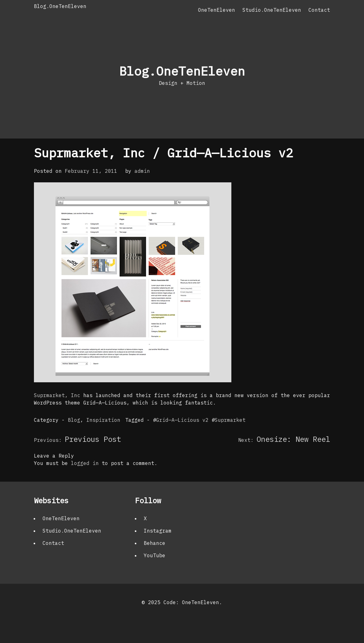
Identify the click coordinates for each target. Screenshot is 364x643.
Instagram (158, 531)
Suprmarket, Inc (59, 395)
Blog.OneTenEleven (60, 6)
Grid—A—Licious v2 (182, 420)
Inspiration (103, 420)
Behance (155, 543)
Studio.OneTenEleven (272, 10)
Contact (319, 10)
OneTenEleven (217, 10)
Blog (74, 420)
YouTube (155, 555)
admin (142, 171)
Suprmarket (230, 420)
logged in (85, 463)
